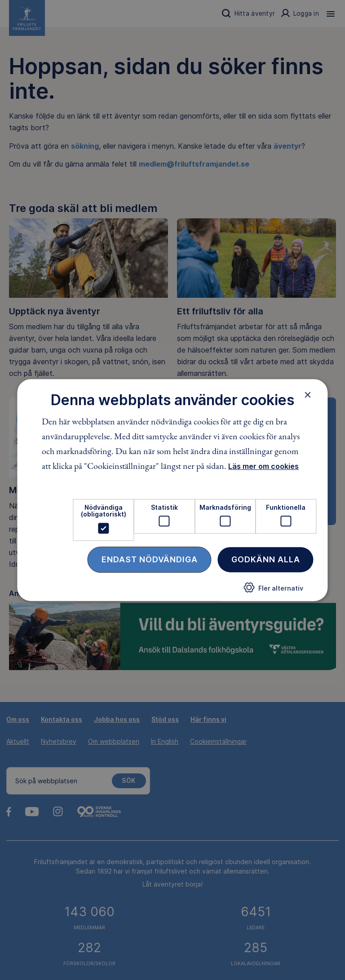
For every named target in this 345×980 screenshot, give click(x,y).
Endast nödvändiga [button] (150, 559)
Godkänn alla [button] (266, 559)
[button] (274, 591)
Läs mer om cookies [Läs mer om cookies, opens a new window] (263, 466)
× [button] (308, 395)
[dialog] (172, 490)
